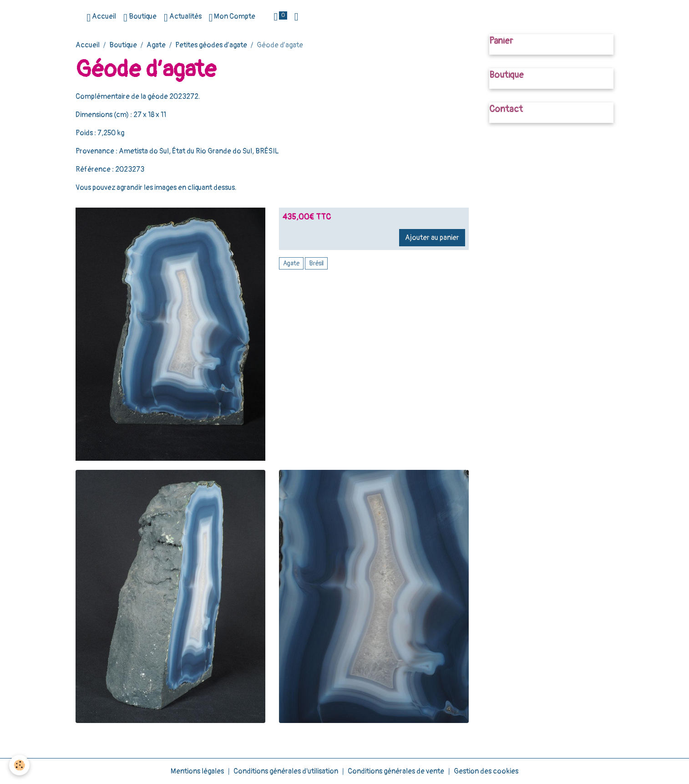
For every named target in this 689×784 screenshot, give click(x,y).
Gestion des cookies (486, 771)
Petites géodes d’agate (211, 45)
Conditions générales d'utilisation (286, 771)
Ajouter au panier (432, 238)
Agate (156, 45)
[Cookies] (19, 765)
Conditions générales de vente (396, 771)
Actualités (183, 18)
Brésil (316, 263)
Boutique (140, 18)
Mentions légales (197, 771)
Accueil (101, 18)
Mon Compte (232, 18)
